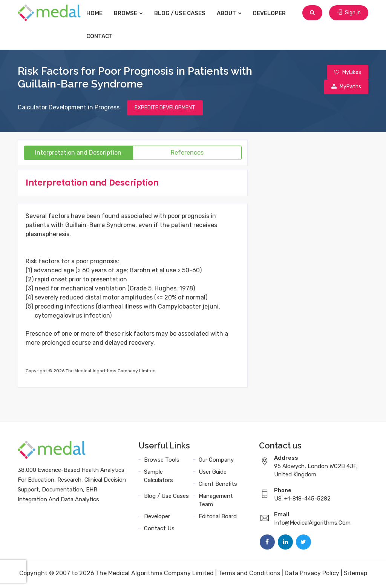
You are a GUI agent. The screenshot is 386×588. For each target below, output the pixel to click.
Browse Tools (162, 461)
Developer (274, 13)
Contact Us (159, 529)
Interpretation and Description (78, 153)
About (234, 13)
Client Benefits (218, 485)
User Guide (213, 473)
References (187, 153)
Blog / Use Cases (185, 13)
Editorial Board (218, 517)
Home (99, 13)
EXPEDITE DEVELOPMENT (165, 108)
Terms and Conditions (249, 574)
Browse (133, 13)
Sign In (349, 13)
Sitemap (355, 574)
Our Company (216, 461)
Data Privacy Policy (312, 574)
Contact (104, 36)
